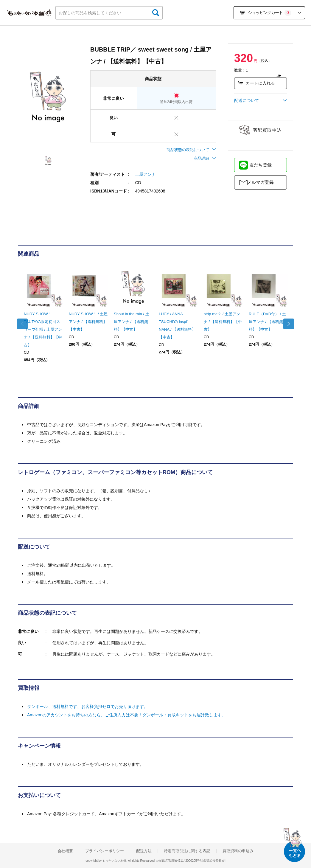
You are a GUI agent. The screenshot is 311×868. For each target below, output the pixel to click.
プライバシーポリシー (105, 851)
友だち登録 (261, 165)
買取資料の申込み (238, 851)
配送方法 (144, 851)
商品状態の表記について (191, 150)
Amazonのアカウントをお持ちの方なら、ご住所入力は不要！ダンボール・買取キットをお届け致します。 (126, 715)
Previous (24, 324)
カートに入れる (256, 83)
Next (287, 324)
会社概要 (65, 851)
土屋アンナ (145, 174)
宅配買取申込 (267, 130)
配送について (261, 100)
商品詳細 (205, 158)
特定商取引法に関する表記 (187, 851)
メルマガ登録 (260, 182)
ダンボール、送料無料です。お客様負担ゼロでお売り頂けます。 (88, 706)
